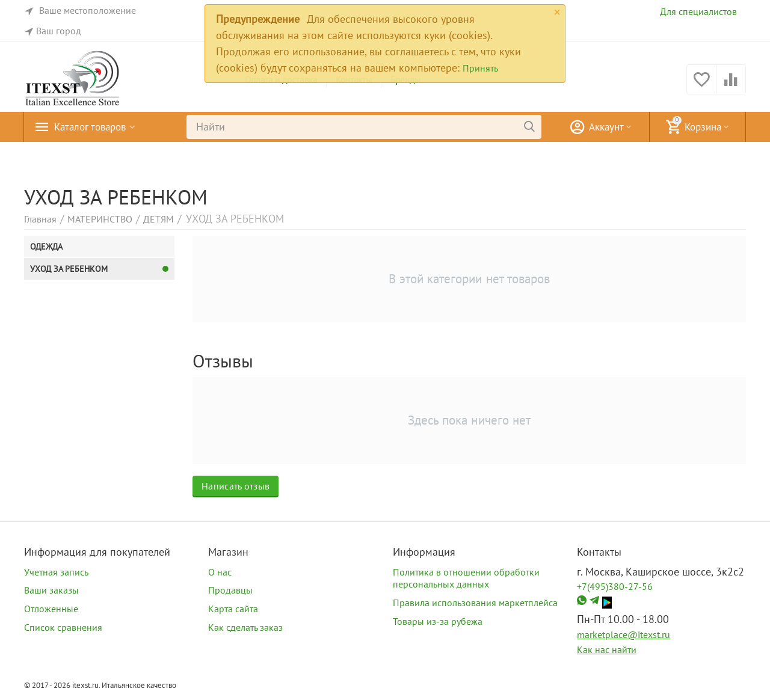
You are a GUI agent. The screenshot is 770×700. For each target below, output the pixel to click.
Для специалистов (698, 11)
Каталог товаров (93, 127)
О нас (220, 572)
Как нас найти (607, 649)
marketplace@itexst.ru (624, 634)
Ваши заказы (51, 590)
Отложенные (51, 609)
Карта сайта (233, 609)
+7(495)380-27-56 (615, 586)
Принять (480, 68)
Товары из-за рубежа (438, 621)
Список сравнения (63, 627)
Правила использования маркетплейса (475, 603)
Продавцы (230, 590)
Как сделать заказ (245, 627)
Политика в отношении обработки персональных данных (466, 578)
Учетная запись (56, 572)
